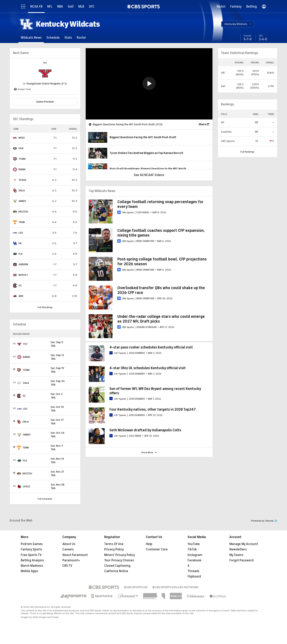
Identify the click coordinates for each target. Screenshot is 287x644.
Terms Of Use (114, 544)
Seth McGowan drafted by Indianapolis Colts (145, 430)
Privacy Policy (114, 549)
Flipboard (194, 576)
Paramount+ (71, 560)
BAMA (22, 169)
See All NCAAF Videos (149, 175)
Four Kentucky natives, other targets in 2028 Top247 (153, 409)
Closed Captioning (117, 566)
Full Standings (45, 307)
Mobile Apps (29, 571)
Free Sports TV (31, 555)
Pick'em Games (32, 544)
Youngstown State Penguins (43, 84)
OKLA (22, 190)
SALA (26, 383)
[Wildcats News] (31, 38)
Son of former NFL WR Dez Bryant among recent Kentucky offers (155, 391)
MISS (22, 138)
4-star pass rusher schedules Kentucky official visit (151, 347)
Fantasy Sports (31, 549)
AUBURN (23, 264)
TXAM (22, 159)
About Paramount (75, 555)
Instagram (195, 555)
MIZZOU (23, 212)
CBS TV (67, 566)
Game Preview (45, 102)
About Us (69, 544)
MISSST (23, 275)
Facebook (194, 560)
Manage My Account (244, 544)
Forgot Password (241, 560)
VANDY (22, 201)
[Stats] (68, 38)
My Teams (236, 555)
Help (149, 544)
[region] (149, 84)
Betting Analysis (32, 560)
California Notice (116, 571)
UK (20, 243)
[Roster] (81, 38)
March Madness (32, 566)
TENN (22, 222)
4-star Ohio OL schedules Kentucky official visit (148, 368)
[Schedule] (53, 38)
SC (20, 285)
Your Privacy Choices (119, 560)
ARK (21, 296)
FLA (21, 254)
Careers (68, 549)
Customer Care (157, 549)
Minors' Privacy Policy (120, 555)
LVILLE (27, 486)
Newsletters (238, 549)
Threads (193, 571)
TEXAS (22, 180)
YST (25, 344)
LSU (21, 233)
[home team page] (45, 73)
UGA (21, 148)
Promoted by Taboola (264, 521)
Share (202, 124)
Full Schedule (45, 499)
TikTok (192, 549)
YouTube (194, 544)
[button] (238, 24)
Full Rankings (247, 152)
